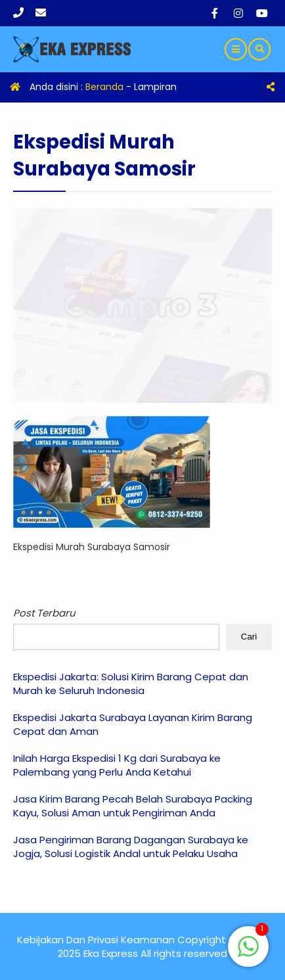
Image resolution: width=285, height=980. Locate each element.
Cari (249, 637)
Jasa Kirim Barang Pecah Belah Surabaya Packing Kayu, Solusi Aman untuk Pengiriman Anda (133, 806)
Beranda (104, 87)
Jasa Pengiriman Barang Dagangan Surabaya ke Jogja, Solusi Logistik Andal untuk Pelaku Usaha (131, 847)
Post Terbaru (44, 613)
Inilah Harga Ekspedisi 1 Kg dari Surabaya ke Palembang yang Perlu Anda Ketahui (117, 765)
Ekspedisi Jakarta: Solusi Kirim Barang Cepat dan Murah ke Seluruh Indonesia (131, 684)
